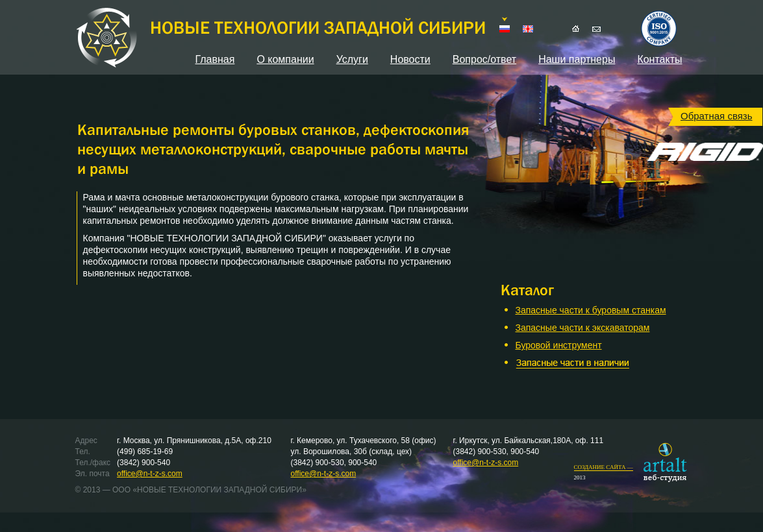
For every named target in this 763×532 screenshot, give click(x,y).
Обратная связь (717, 116)
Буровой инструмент (559, 345)
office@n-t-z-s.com (150, 474)
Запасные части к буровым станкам (591, 310)
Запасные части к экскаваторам (583, 328)
